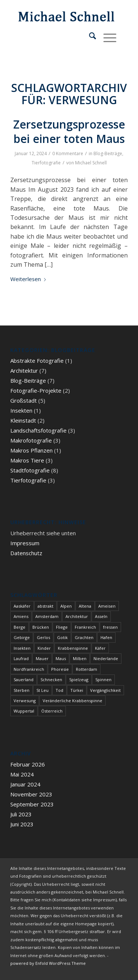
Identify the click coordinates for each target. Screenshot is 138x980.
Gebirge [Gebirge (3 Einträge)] (22, 637)
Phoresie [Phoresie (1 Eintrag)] (60, 669)
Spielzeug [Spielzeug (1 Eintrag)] (79, 679)
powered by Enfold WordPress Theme (48, 963)
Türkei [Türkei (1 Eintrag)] (77, 690)
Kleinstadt (23, 420)
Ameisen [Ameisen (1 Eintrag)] (107, 606)
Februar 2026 (28, 764)
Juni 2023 (22, 824)
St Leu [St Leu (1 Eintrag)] (43, 690)
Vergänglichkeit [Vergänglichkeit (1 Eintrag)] (105, 690)
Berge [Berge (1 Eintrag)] (20, 627)
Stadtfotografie (30, 470)
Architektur (24, 371)
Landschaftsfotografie (38, 430)
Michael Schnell (91, 163)
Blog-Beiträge (108, 153)
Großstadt (24, 400)
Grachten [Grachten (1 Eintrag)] (84, 637)
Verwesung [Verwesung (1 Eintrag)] (25, 701)
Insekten (21, 410)
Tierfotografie (46, 163)
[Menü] (106, 37)
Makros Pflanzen (31, 450)
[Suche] (89, 37)
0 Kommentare (68, 153)
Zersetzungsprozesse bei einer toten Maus (69, 132)
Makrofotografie (31, 440)
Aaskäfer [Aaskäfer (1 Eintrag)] (22, 606)
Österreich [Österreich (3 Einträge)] (52, 711)
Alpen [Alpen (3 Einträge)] (66, 606)
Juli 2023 (21, 814)
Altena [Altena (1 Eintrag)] (85, 606)
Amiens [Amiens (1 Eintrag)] (21, 616)
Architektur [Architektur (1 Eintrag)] (77, 616)
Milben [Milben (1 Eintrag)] (80, 658)
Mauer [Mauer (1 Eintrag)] (42, 658)
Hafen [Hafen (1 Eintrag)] (106, 637)
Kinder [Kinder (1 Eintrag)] (44, 648)
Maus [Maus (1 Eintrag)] (61, 658)
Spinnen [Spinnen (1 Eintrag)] (103, 679)
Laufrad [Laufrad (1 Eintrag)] (21, 658)
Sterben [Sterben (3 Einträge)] (22, 690)
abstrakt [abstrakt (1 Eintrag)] (45, 606)
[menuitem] (89, 37)
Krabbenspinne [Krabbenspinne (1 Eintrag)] (73, 648)
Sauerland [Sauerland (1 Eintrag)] (24, 679)
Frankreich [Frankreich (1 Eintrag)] (85, 627)
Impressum (25, 543)
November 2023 (31, 794)
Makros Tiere (27, 460)
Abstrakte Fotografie (37, 361)
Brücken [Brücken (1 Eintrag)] (41, 627)
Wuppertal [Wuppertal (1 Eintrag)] (24, 711)
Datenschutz (26, 553)
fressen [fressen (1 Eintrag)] (110, 627)
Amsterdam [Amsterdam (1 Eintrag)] (47, 616)
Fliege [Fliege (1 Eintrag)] (62, 627)
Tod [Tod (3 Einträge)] (59, 690)
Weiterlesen (29, 279)
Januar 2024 (25, 784)
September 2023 (32, 804)
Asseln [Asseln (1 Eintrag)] (101, 616)
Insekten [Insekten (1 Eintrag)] (22, 648)
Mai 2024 (22, 774)
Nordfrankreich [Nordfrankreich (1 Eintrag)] (29, 669)
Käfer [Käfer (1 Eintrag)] (100, 648)
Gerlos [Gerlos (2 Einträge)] (43, 637)
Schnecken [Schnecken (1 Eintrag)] (51, 679)
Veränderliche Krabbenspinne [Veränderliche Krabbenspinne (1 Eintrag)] (72, 701)
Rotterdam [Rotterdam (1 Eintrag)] (86, 669)
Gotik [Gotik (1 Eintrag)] (62, 637)
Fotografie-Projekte (36, 390)
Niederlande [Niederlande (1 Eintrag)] (106, 658)
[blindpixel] (57, 15)
